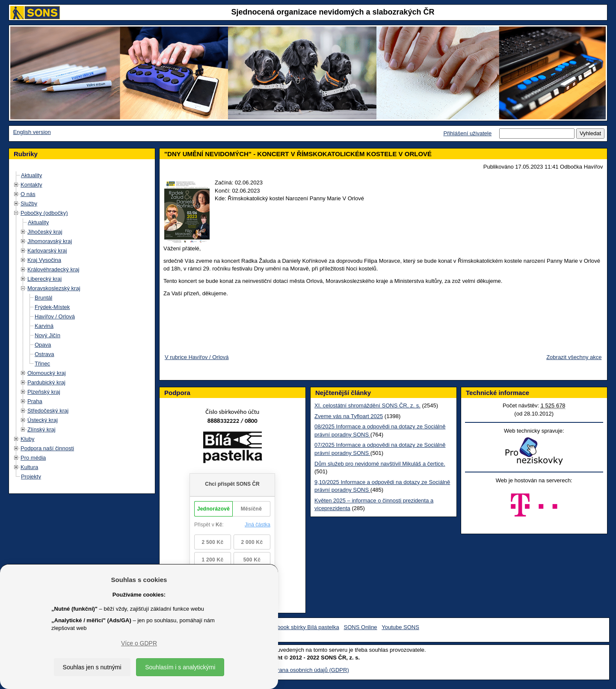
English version (32, 132)
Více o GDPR (139, 643)
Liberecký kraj (44, 279)
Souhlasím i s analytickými (180, 667)
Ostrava (44, 354)
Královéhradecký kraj (53, 269)
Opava (43, 345)
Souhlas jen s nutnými (92, 667)
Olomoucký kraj (47, 373)
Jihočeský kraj (45, 232)
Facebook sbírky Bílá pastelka (302, 627)
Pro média (33, 458)
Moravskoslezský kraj (54, 288)
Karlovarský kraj (47, 251)
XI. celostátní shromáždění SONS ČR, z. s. (367, 405)
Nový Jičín (47, 335)
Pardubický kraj (46, 382)
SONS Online (361, 627)
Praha (35, 401)
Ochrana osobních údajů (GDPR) (308, 670)
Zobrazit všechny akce (574, 357)
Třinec (42, 364)
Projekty (31, 477)
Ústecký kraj (43, 420)
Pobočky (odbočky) (44, 213)
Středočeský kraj (48, 411)
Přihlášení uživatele (467, 133)
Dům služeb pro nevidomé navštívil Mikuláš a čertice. (380, 464)
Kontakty (31, 185)
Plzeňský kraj (44, 392)
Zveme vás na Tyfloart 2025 (349, 416)
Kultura (29, 467)
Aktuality (31, 175)
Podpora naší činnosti (47, 448)
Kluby (28, 439)
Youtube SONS (400, 627)
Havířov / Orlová (55, 316)
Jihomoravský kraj (50, 241)
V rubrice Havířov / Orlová (197, 357)
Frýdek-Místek (52, 307)
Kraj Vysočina (44, 260)
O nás (28, 194)
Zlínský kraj (41, 429)
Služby (29, 203)
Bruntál (43, 298)
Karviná (44, 326)
